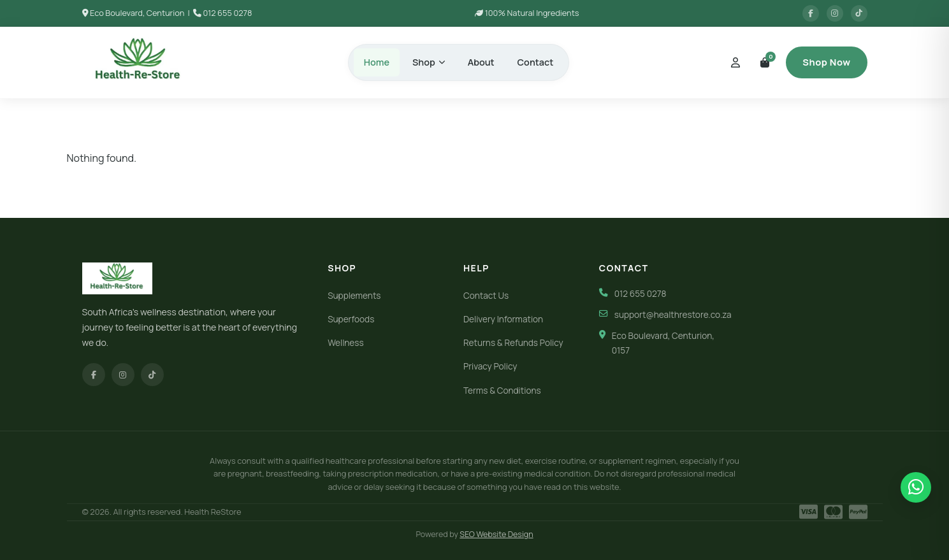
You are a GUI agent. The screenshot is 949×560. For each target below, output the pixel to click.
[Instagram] (123, 375)
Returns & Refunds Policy (513, 343)
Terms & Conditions (502, 391)
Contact (536, 62)
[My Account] (735, 62)
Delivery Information (503, 319)
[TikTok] (152, 375)
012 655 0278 (227, 13)
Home (377, 62)
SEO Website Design (496, 534)
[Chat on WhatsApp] (916, 487)
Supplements (354, 296)
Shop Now (826, 62)
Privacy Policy (490, 366)
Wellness (345, 343)
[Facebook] (94, 375)
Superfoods (351, 319)
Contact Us (486, 296)
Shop (429, 62)
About (481, 62)
